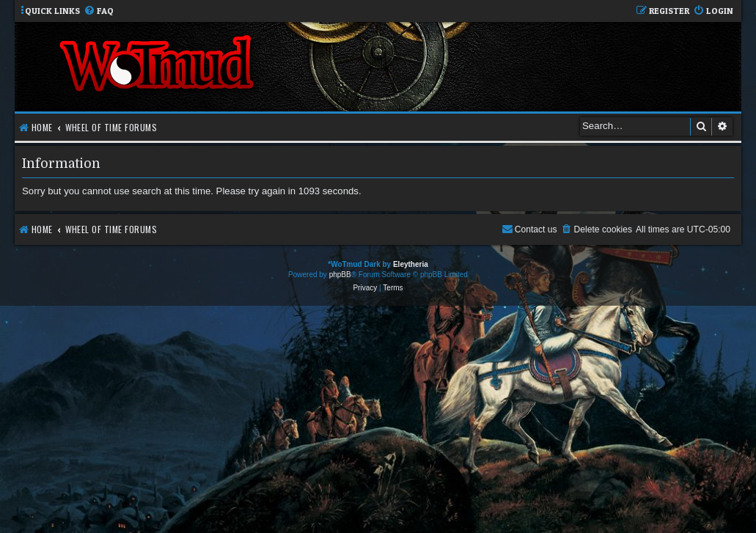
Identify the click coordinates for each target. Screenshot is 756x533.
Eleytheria (411, 264)
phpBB (340, 275)
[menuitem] (99, 11)
